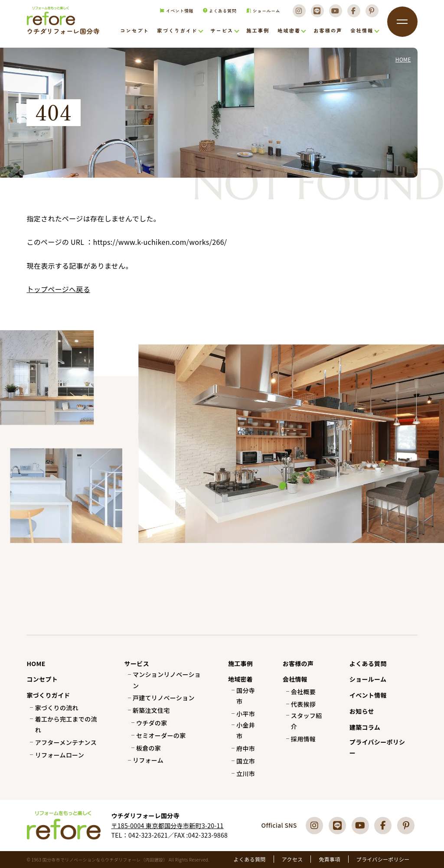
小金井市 (246, 730)
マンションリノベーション (167, 680)
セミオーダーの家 (161, 735)
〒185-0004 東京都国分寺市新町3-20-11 (167, 826)
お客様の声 (328, 31)
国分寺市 (246, 696)
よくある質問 (217, 13)
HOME (36, 663)
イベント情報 (173, 13)
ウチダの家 (152, 723)
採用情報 (303, 739)
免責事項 (329, 859)
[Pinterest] (372, 13)
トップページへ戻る (58, 289)
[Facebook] (353, 13)
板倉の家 (149, 748)
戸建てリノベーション (164, 698)
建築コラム (365, 727)
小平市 (246, 714)
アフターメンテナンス (66, 742)
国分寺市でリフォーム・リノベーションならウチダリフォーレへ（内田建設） (60, 31)
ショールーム (261, 13)
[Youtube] (335, 13)
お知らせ (362, 711)
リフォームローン (60, 755)
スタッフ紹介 (307, 721)
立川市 (246, 774)
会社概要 (303, 692)
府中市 (246, 748)
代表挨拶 (303, 704)
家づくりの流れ (57, 708)
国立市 (246, 761)
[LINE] (316, 13)
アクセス (292, 859)
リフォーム (148, 760)
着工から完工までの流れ (66, 724)
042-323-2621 (148, 835)
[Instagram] (297, 13)
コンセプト (134, 31)
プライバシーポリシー (377, 747)
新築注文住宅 (151, 710)
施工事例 (258, 31)
